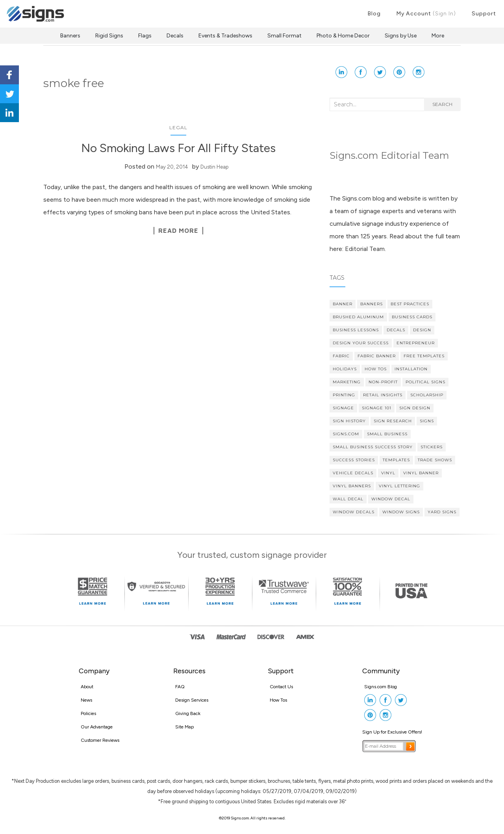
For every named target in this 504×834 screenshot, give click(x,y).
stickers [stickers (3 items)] (432, 447)
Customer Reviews (100, 740)
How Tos (278, 700)
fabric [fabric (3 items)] (341, 356)
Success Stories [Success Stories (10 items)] (354, 460)
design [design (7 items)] (422, 330)
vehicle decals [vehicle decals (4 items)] (353, 473)
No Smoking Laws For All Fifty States (178, 148)
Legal (178, 127)
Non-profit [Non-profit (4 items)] (383, 382)
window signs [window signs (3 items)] (401, 512)
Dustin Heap (214, 167)
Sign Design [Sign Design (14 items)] (415, 408)
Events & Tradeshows (225, 36)
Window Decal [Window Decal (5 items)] (391, 499)
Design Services (192, 700)
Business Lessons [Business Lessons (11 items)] (356, 330)
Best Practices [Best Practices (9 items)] (410, 304)
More (438, 36)
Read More (178, 230)
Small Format (284, 36)
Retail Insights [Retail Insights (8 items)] (383, 395)
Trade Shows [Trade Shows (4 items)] (435, 460)
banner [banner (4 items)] (343, 304)
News (86, 700)
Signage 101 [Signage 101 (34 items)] (377, 408)
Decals (175, 36)
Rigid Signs (109, 36)
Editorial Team (365, 249)
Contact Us (281, 687)
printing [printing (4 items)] (344, 395)
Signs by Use (401, 36)
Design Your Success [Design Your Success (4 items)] (361, 343)
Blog (374, 14)
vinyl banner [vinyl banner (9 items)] (421, 473)
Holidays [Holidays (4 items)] (345, 369)
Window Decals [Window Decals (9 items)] (354, 512)
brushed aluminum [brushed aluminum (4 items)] (358, 317)
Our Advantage (97, 727)
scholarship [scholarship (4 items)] (427, 395)
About (87, 687)
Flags (145, 36)
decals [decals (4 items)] (396, 330)
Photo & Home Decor (343, 36)
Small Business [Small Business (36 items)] (387, 434)
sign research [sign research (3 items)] (393, 421)
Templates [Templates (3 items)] (396, 460)
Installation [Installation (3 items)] (411, 369)
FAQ (180, 687)
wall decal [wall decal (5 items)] (348, 499)
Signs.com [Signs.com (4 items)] (346, 434)
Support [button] (484, 14)
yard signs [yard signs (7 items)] (442, 512)
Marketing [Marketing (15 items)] (347, 382)
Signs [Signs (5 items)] (427, 421)
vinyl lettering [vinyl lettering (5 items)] (399, 486)
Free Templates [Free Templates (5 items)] (424, 356)
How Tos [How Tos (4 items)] (376, 369)
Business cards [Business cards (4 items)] (412, 317)
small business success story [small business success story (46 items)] (373, 447)
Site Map (184, 727)
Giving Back (188, 713)
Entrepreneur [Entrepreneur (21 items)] (416, 343)
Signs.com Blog (381, 687)
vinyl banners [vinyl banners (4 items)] (352, 486)
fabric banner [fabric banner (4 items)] (377, 356)
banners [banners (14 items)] (372, 304)
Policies (88, 713)
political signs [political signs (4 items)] (425, 382)
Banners (70, 36)
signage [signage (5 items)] (343, 408)
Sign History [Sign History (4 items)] (349, 421)
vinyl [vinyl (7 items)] (388, 473)
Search (442, 104)
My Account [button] (426, 14)
